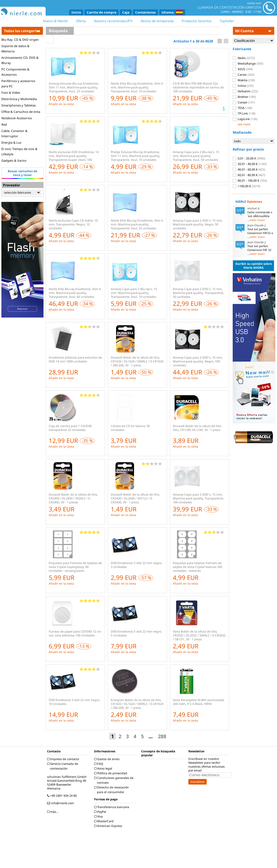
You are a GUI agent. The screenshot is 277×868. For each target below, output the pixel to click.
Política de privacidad (111, 773)
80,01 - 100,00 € (250, 181)
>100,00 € (246, 186)
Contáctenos (145, 12)
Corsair (244, 102)
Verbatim (245, 91)
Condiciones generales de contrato (115, 780)
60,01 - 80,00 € (249, 175)
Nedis (244, 58)
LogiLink (245, 119)
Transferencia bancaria (112, 807)
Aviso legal (104, 768)
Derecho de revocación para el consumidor (112, 790)
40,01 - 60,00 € (249, 169)
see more (244, 124)
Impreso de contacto (64, 759)
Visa (99, 816)
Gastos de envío (107, 759)
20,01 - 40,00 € (250, 164)
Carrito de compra (102, 12)
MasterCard (105, 821)
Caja (126, 12)
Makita (244, 80)
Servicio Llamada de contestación (63, 766)
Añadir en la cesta (61, 104)
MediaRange (248, 64)
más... (53, 812)
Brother (244, 97)
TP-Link (244, 113)
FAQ (99, 764)
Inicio (76, 12)
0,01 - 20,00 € (249, 158)
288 (162, 736)
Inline (243, 86)
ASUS (243, 69)
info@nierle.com (61, 803)
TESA (242, 108)
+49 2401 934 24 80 (63, 796)
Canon (243, 75)
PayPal (101, 812)
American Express (109, 826)
